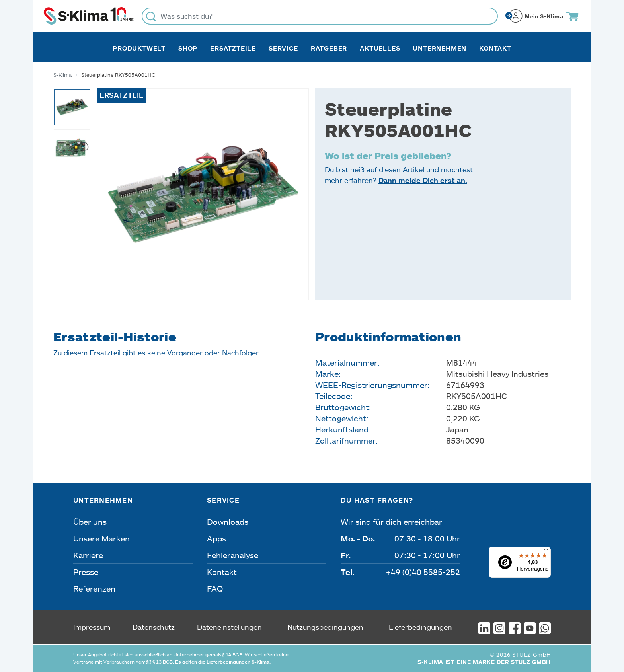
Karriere (88, 555)
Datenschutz (154, 627)
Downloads (228, 522)
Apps (216, 538)
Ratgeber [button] (329, 48)
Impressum (92, 627)
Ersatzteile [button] (233, 48)
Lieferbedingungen (420, 627)
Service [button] (283, 48)
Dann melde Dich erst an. (423, 180)
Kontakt (495, 48)
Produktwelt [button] (139, 48)
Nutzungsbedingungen (325, 627)
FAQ (215, 588)
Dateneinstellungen (229, 627)
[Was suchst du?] (320, 16)
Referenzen (94, 588)
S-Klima (62, 75)
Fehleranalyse (233, 555)
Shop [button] (188, 48)
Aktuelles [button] (380, 48)
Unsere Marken (101, 538)
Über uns (90, 522)
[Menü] (546, 551)
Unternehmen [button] (440, 48)
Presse (86, 572)
